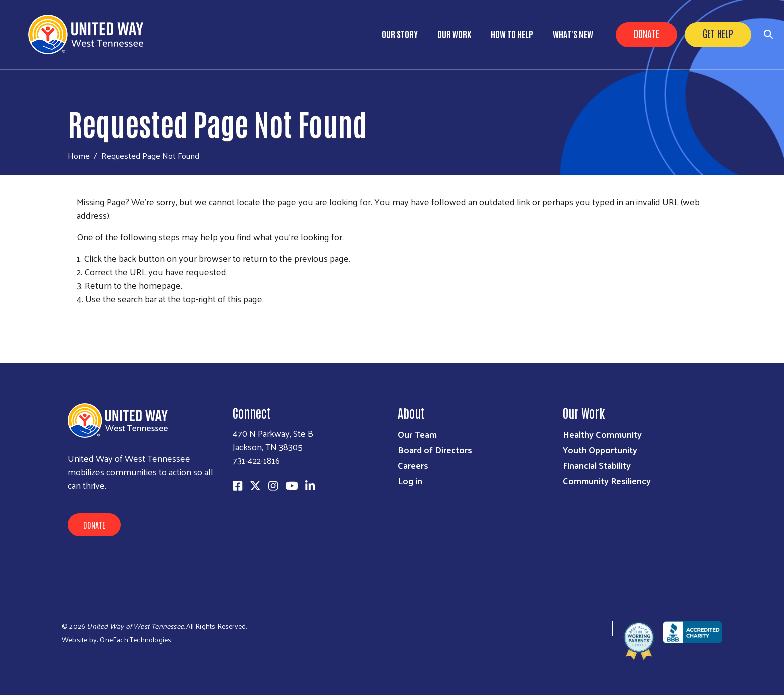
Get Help (718, 33)
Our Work (454, 34)
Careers (413, 465)
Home (79, 156)
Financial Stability (597, 465)
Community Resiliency (607, 481)
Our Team (417, 434)
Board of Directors (435, 450)
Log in (410, 481)
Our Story (400, 34)
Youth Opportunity (600, 450)
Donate (647, 33)
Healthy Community (602, 434)
